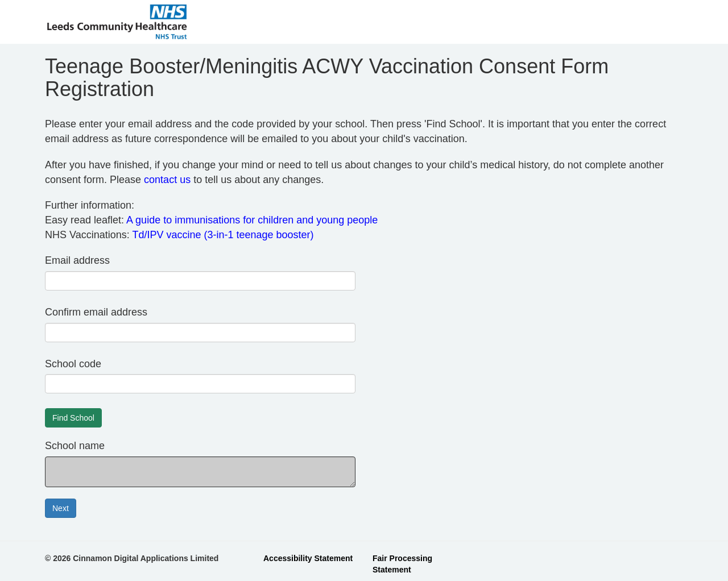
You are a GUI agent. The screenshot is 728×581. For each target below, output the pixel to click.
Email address (77, 260)
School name (75, 446)
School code (73, 364)
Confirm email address (96, 312)
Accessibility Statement (308, 558)
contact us (167, 180)
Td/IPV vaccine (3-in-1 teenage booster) (223, 235)
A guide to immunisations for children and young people (252, 220)
